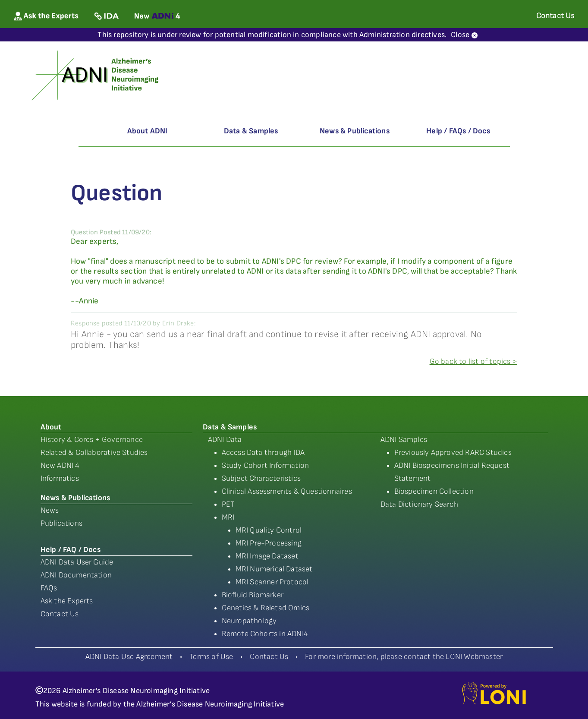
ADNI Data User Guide (77, 562)
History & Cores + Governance (92, 440)
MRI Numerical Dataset (274, 569)
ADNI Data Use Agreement (129, 657)
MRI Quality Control (269, 530)
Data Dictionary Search (419, 504)
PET (228, 504)
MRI (228, 517)
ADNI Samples (404, 440)
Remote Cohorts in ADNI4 (265, 634)
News (50, 510)
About (51, 427)
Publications (61, 523)
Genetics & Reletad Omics (266, 608)
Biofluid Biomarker (253, 595)
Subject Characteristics (261, 478)
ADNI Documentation (76, 575)
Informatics (60, 478)
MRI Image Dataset (267, 556)
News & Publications (355, 131)
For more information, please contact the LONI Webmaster (404, 657)
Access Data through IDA (263, 453)
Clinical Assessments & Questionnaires (287, 491)
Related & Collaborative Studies (94, 453)
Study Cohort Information (266, 465)
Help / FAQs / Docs (458, 131)
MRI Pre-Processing (269, 543)
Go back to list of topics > (473, 361)
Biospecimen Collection (434, 491)
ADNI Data (225, 440)
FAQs (49, 588)
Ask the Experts (67, 601)
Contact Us (60, 614)
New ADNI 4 (60, 465)
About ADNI (148, 131)
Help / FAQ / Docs (71, 550)
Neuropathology (249, 621)
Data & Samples (251, 131)
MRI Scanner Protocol (272, 582)
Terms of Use (211, 657)
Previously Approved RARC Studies (453, 453)
